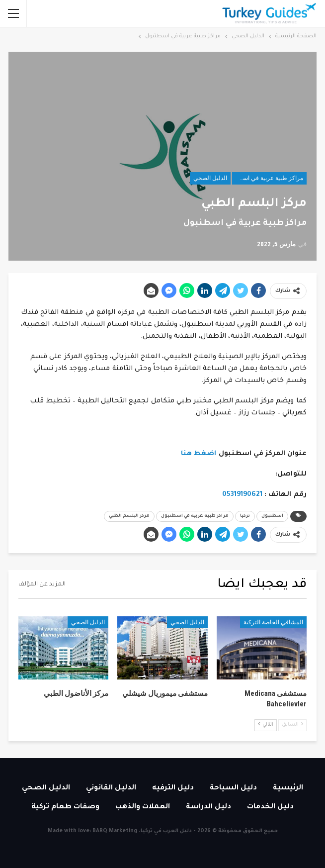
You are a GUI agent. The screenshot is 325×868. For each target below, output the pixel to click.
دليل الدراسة (208, 807)
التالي (266, 724)
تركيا (245, 516)
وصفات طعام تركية (65, 807)
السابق (292, 724)
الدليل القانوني (111, 788)
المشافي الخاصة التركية (273, 622)
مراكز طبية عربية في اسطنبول (268, 178)
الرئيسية (288, 788)
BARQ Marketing (115, 831)
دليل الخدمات (270, 807)
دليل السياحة (233, 788)
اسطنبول (272, 516)
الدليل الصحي (210, 178)
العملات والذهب (143, 807)
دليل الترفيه (173, 788)
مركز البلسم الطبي (129, 516)
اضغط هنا (199, 454)
